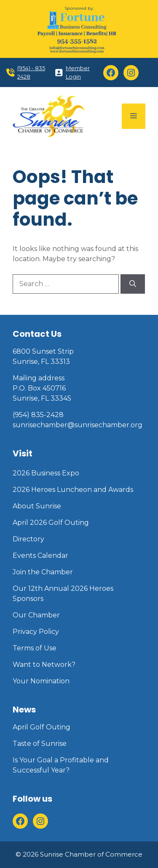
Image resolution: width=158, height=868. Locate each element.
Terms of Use (35, 648)
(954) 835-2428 (38, 415)
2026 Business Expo (46, 473)
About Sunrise (37, 506)
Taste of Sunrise (40, 744)
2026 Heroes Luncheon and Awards (73, 490)
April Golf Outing (42, 727)
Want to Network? (44, 665)
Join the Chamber (43, 572)
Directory (28, 539)
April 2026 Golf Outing (51, 523)
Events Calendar (40, 555)
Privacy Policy (36, 632)
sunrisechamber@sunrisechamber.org (78, 425)
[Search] (133, 284)
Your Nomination (41, 681)
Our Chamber (36, 615)
